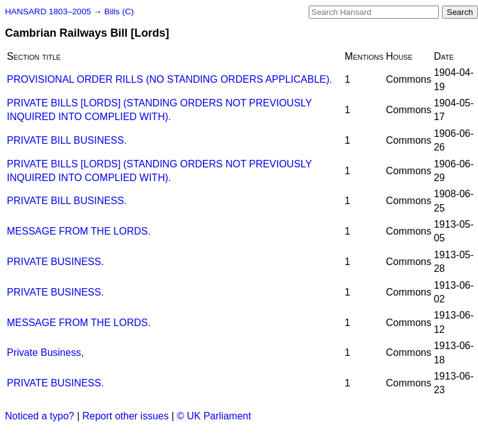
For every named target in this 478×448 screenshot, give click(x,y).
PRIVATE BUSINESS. (55, 262)
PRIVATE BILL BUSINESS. (67, 140)
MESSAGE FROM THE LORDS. (79, 231)
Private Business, (45, 352)
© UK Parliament (214, 416)
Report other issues (125, 416)
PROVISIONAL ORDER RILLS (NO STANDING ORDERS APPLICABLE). (170, 79)
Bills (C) (119, 12)
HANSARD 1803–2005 (48, 12)
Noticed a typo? (40, 416)
